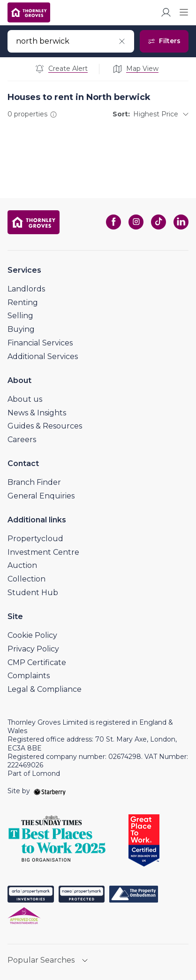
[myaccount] (166, 12)
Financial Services (40, 343)
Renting (23, 302)
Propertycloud (35, 539)
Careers (22, 440)
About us (25, 399)
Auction (22, 565)
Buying (21, 329)
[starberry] (50, 791)
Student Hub (33, 593)
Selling (20, 316)
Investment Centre (43, 552)
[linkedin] (181, 222)
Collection (26, 579)
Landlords (26, 289)
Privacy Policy (33, 649)
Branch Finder (34, 482)
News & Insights (37, 413)
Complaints (29, 676)
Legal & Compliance (45, 689)
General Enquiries (41, 496)
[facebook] (113, 222)
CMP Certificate (37, 662)
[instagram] (136, 222)
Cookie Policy (32, 635)
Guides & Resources (45, 426)
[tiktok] (158, 222)
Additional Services (43, 356)
